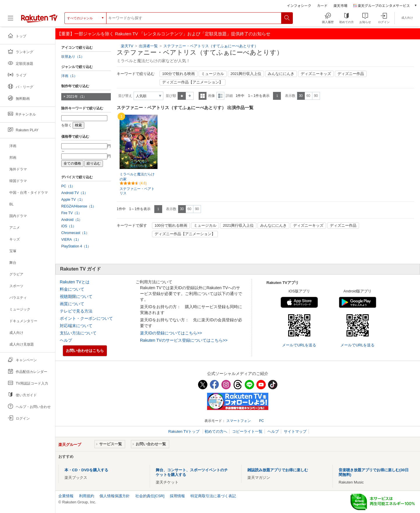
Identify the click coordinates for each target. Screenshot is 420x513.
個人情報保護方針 (115, 496)
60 (308, 96)
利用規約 (87, 496)
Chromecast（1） (75, 233)
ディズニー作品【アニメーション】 (192, 82)
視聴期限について (76, 296)
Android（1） (72, 220)
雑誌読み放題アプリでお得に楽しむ (278, 470)
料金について (72, 289)
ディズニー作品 (351, 74)
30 (301, 96)
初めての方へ (216, 431)
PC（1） (68, 186)
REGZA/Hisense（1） (79, 206)
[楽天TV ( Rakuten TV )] (39, 20)
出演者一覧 (148, 46)
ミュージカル (213, 74)
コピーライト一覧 (247, 431)
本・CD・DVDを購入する (86, 470)
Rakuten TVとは (75, 282)
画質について (72, 304)
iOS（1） (69, 226)
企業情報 (66, 496)
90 (316, 96)
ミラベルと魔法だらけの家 (137, 177)
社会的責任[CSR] (150, 496)
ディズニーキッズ (316, 74)
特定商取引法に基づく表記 (213, 496)
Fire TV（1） (71, 213)
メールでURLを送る (299, 345)
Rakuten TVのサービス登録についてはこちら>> (184, 340)
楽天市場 (340, 5)
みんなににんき (281, 74)
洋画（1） (69, 76)
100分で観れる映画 (178, 74)
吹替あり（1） (73, 57)
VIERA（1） (71, 240)
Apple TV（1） (73, 200)
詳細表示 (220, 96)
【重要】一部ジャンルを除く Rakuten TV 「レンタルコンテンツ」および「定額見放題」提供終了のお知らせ (164, 34)
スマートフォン (239, 421)
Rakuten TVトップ (184, 431)
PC (261, 421)
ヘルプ (66, 340)
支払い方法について (78, 333)
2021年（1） (77, 97)
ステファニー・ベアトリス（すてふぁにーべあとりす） (211, 46)
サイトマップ (295, 431)
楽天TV (127, 46)
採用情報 (177, 496)
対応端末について (76, 326)
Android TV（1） (75, 193)
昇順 (182, 96)
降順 (190, 96)
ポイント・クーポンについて (86, 318)
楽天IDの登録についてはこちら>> (171, 333)
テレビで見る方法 (76, 311)
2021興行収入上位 (246, 74)
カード (322, 5)
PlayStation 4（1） (76, 246)
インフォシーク (299, 5)
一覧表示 (203, 96)
